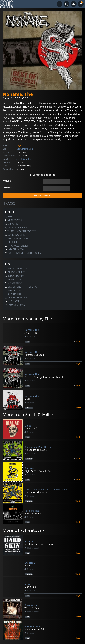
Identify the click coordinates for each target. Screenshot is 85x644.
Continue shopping (43, 175)
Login (19, 145)
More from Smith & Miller (28, 414)
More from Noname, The (27, 319)
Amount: (7, 181)
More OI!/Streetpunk (24, 530)
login (79, 341)
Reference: (8, 188)
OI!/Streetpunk (25, 149)
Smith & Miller (24, 159)
